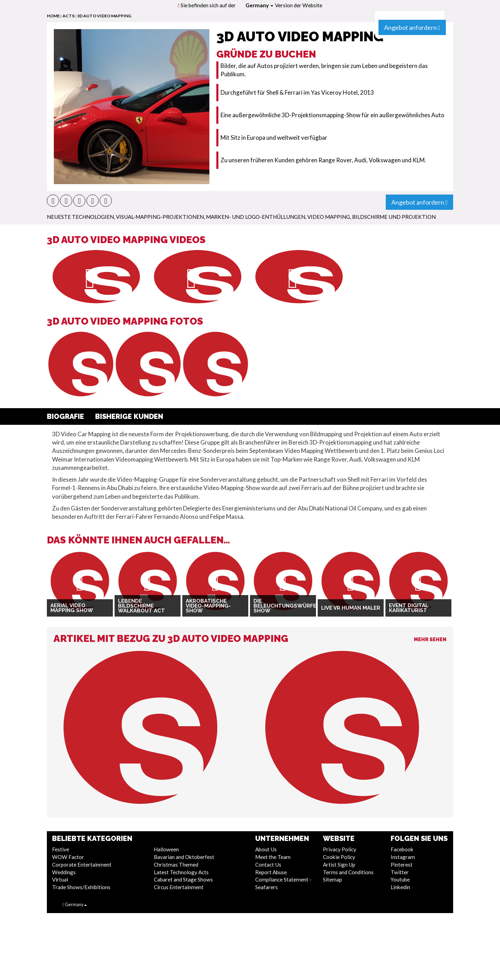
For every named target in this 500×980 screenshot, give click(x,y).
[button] (53, 201)
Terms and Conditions (348, 872)
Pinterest (402, 865)
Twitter (400, 872)
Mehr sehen (430, 639)
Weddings (64, 872)
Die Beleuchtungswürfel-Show (283, 606)
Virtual (60, 879)
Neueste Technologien (80, 217)
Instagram (403, 857)
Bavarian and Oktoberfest (184, 857)
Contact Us (268, 865)
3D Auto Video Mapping (104, 16)
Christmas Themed (176, 865)
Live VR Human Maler (351, 608)
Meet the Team (273, 857)
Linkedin (400, 887)
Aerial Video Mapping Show (72, 608)
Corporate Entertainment (82, 865)
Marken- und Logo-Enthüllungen (256, 217)
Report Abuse (271, 872)
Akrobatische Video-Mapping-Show (208, 606)
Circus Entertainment (179, 887)
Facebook (402, 849)
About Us (266, 849)
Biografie (65, 416)
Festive (61, 849)
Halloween (166, 849)
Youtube (400, 879)
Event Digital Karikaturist (409, 608)
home (53, 16)
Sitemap (332, 879)
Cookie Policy (339, 857)
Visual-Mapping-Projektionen (160, 217)
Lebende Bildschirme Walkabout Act (141, 606)
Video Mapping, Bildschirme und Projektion (372, 217)
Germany (259, 5)
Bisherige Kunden (129, 416)
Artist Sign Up (339, 865)
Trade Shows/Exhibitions (81, 887)
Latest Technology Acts (181, 872)
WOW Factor (68, 857)
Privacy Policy (340, 849)
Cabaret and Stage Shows (183, 879)
